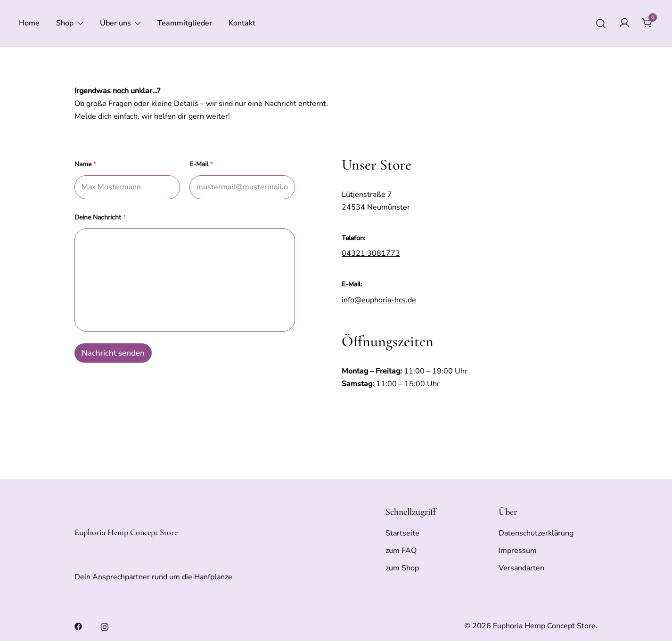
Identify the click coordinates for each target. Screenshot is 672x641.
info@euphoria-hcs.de (379, 300)
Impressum (518, 551)
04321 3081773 (371, 253)
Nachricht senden (113, 353)
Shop (65, 23)
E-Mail (201, 164)
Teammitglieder (185, 23)
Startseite (402, 533)
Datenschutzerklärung (536, 533)
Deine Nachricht (100, 217)
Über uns (115, 23)
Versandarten (521, 568)
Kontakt (242, 23)
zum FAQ (401, 551)
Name (85, 164)
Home (29, 23)
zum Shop (402, 568)
